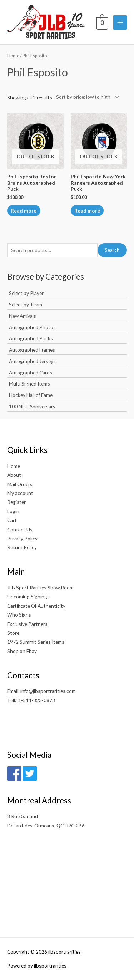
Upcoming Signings (28, 596)
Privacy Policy (22, 538)
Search (112, 250)
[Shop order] (86, 97)
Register (16, 502)
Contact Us (20, 529)
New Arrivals (23, 316)
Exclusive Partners (27, 624)
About (14, 475)
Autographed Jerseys (32, 361)
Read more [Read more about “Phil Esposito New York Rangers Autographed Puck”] (87, 211)
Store (13, 633)
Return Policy (22, 547)
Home (13, 56)
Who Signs (19, 615)
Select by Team (26, 304)
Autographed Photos (32, 327)
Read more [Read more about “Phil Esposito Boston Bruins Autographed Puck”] (24, 211)
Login (13, 511)
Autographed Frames (32, 350)
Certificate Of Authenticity (36, 606)
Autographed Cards (31, 372)
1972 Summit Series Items (36, 642)
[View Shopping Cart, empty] (101, 22)
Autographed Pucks (31, 338)
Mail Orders (20, 484)
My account (20, 493)
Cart (12, 520)
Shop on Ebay (22, 651)
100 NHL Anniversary (32, 406)
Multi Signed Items (29, 384)
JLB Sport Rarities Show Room (40, 588)
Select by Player (26, 293)
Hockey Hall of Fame (31, 395)
